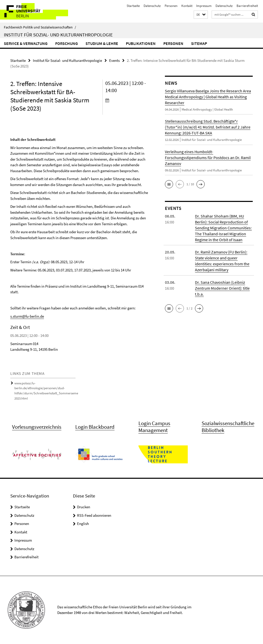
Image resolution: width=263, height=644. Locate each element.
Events (114, 60)
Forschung (67, 43)
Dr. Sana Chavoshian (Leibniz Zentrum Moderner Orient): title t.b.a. (222, 288)
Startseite (133, 6)
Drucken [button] (84, 507)
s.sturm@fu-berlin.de (27, 316)
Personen (171, 6)
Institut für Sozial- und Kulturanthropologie (58, 35)
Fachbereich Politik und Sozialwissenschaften (40, 27)
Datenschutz (152, 6)
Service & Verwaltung (26, 43)
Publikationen (141, 43)
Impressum (204, 6)
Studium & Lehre (102, 43)
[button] (201, 15)
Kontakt (187, 6)
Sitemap (199, 43)
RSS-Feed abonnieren (94, 515)
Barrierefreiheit (247, 6)
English (83, 524)
